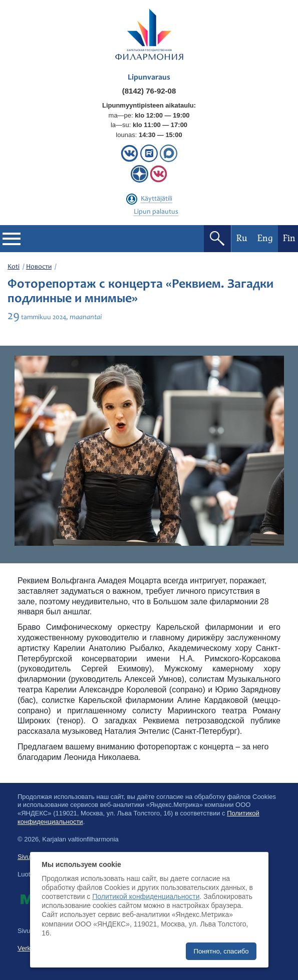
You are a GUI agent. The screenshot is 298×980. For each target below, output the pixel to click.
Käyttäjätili (157, 199)
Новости (39, 267)
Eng (265, 238)
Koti (14, 267)
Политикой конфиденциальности (146, 896)
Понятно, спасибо (221, 951)
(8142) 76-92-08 (149, 91)
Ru (242, 238)
